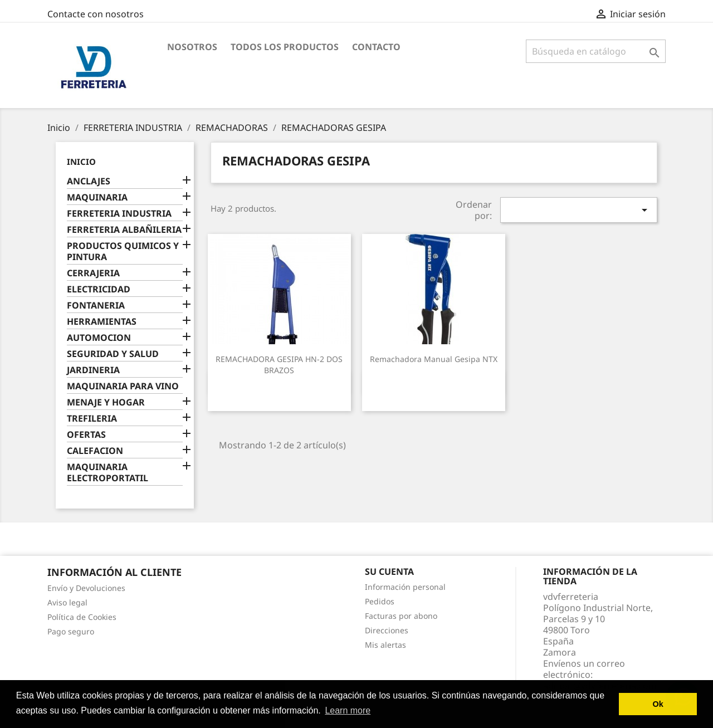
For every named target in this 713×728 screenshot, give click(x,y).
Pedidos (380, 601)
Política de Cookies (82, 617)
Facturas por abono (401, 616)
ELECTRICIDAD (99, 289)
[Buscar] (596, 51)
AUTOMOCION (99, 338)
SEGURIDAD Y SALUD (113, 354)
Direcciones (387, 630)
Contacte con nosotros (96, 14)
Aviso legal (67, 602)
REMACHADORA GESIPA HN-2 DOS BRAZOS (279, 365)
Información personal (405, 587)
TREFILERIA (92, 419)
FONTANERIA (96, 306)
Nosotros (192, 47)
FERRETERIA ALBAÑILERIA (124, 230)
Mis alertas (385, 645)
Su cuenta (389, 571)
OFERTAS (86, 435)
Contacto (376, 47)
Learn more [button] (348, 710)
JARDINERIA (93, 370)
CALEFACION (95, 451)
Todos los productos (285, 47)
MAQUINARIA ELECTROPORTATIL (108, 473)
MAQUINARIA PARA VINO (123, 386)
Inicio (81, 162)
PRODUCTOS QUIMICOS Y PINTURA (123, 251)
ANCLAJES (89, 181)
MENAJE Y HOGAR (106, 402)
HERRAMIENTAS (102, 322)
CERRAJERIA (93, 273)
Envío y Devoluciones (86, 588)
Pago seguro (71, 631)
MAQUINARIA (97, 197)
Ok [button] (658, 704)
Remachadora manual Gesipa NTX (434, 359)
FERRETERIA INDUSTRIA (119, 214)
